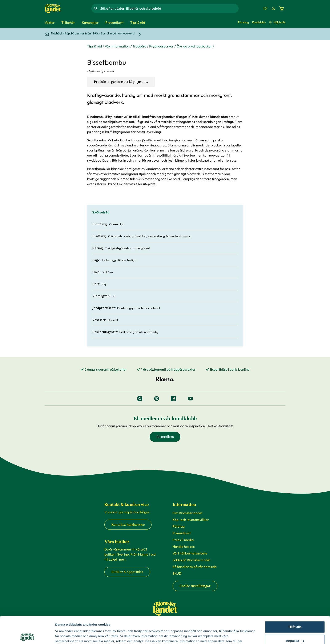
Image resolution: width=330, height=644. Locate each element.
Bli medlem (165, 437)
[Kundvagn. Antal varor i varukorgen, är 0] (281, 8)
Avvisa (295, 627)
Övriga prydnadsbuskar (194, 46)
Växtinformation (117, 46)
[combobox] (169, 8)
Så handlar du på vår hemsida (195, 567)
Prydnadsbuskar (161, 46)
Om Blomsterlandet (188, 513)
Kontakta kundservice (128, 525)
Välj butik (277, 22)
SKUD (177, 573)
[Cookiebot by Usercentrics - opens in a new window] (27, 636)
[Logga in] (273, 8)
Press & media (183, 540)
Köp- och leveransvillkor (191, 520)
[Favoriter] (265, 8)
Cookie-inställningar (195, 586)
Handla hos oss (184, 547)
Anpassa (295, 613)
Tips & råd (94, 46)
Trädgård (139, 46)
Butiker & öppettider (127, 572)
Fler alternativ (66, 636)
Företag (243, 22)
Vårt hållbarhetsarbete (190, 553)
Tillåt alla (295, 600)
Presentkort (182, 533)
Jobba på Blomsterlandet (192, 560)
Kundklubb (259, 22)
